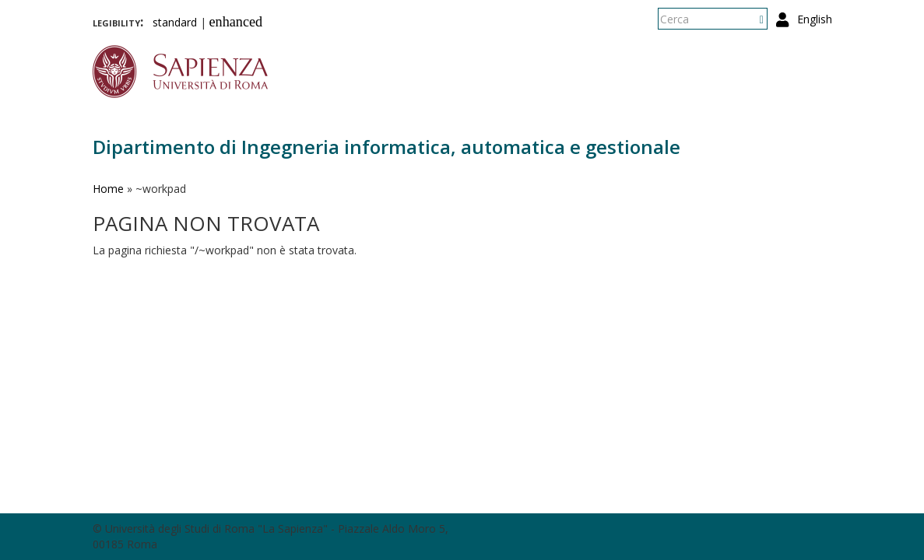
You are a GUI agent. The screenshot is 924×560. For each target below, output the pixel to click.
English (815, 19)
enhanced (236, 22)
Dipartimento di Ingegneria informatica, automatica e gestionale (386, 147)
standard (175, 22)
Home (108, 189)
